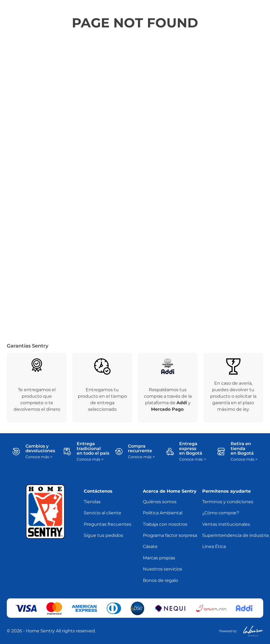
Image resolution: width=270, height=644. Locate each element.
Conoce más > (39, 457)
